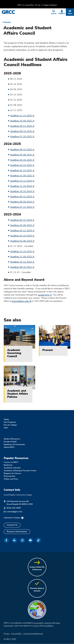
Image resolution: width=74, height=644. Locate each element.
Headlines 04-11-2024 (22, 231)
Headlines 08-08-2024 (22, 202)
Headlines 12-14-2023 (22, 251)
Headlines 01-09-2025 (22, 176)
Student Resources (12, 439)
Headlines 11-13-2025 (22, 116)
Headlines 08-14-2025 (22, 131)
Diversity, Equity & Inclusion (37, 590)
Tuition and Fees (11, 479)
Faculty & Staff (10, 442)
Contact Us (12, 525)
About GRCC (9, 447)
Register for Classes (12, 473)
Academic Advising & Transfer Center (20, 471)
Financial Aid (9, 476)
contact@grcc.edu (14, 512)
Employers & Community (14, 444)
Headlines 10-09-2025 (22, 121)
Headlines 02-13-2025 (22, 170)
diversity (48, 623)
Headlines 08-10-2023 (22, 267)
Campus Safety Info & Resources (37, 568)
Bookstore (8, 465)
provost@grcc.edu (22, 301)
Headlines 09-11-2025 (22, 126)
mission (36, 626)
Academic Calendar (12, 468)
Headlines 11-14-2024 (22, 186)
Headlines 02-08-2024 (22, 241)
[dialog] (67, 637)
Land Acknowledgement (33, 634)
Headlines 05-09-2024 (22, 225)
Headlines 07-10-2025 (22, 137)
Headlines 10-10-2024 (22, 191)
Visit (6, 428)
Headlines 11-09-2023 (22, 257)
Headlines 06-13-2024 (22, 220)
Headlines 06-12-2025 (22, 150)
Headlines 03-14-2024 (22, 236)
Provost (7, 22)
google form (45, 295)
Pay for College (10, 425)
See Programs (10, 422)
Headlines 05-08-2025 (22, 155)
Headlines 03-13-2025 (22, 165)
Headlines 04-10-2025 (22, 160)
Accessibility (16, 634)
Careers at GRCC (11, 462)
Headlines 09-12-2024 (22, 197)
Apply (6, 419)
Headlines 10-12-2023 (22, 262)
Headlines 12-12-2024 (22, 181)
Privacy (7, 634)
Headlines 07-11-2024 (22, 207)
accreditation (48, 626)
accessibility (39, 623)
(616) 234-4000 (14, 508)
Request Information (17, 532)
